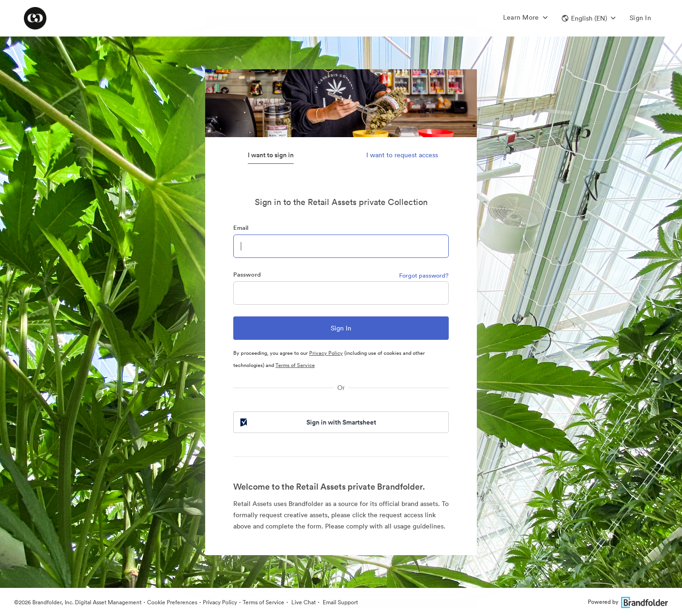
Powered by (628, 602)
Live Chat (303, 602)
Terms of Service (295, 365)
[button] (589, 18)
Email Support (340, 602)
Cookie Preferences (172, 602)
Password (247, 275)
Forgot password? (424, 275)
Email (241, 228)
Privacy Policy (326, 353)
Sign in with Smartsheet (307, 422)
